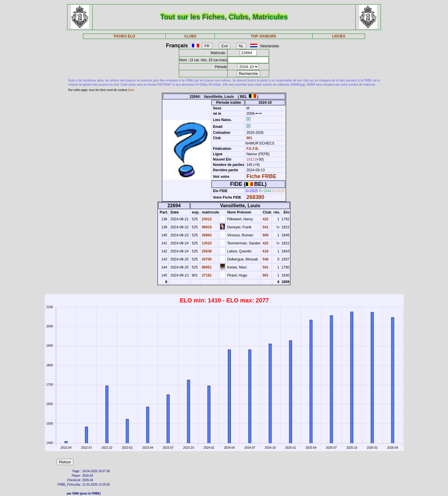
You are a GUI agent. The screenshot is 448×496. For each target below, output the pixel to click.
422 (265, 219)
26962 (206, 235)
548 (265, 259)
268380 (255, 197)
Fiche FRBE (261, 176)
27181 (206, 275)
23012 (206, 219)
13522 (206, 243)
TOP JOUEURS (264, 36)
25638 (206, 251)
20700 (206, 259)
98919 (206, 227)
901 (249, 138)
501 (265, 267)
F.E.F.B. (253, 149)
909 (265, 235)
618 (265, 251)
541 (265, 227)
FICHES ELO (124, 36)
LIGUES (339, 36)
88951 (206, 267)
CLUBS (190, 36)
